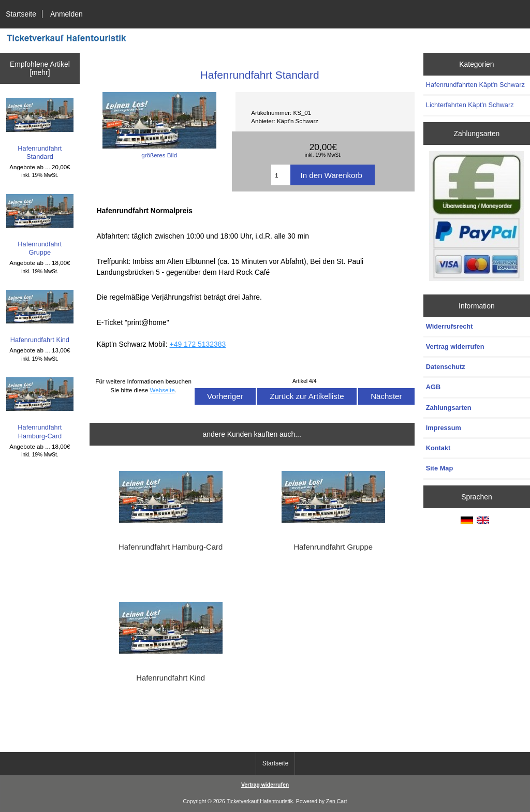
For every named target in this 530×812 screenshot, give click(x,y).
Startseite (21, 14)
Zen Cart (337, 801)
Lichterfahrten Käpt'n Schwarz (470, 105)
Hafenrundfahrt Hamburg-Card (40, 409)
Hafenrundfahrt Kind (40, 317)
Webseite (163, 390)
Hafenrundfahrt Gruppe (40, 225)
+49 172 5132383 (198, 344)
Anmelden (67, 14)
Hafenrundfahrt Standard (40, 129)
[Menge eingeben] (281, 175)
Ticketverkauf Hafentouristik (260, 801)
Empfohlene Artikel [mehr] (40, 68)
